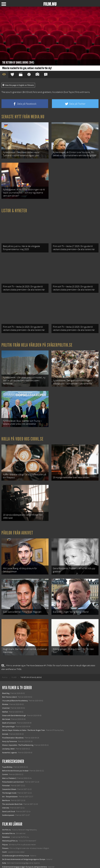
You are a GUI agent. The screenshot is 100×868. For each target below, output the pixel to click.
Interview (6, 793)
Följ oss (5, 829)
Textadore (6, 855)
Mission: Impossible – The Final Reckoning (18, 730)
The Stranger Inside (9, 778)
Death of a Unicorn (9, 708)
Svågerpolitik (7, 863)
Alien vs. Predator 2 (9, 763)
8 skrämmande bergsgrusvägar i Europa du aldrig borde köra (24, 852)
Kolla (4, 848)
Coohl (4, 837)
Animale (5, 719)
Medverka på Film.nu (10, 826)
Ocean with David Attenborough (14, 700)
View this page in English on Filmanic (18, 85)
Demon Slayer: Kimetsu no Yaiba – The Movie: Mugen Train (24, 715)
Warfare (5, 697)
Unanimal (6, 693)
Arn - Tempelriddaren (10, 782)
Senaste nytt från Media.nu (23, 117)
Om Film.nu (7, 815)
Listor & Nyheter (14, 208)
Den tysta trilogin (9, 711)
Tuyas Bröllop (7, 752)
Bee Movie (6, 785)
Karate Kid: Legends (10, 737)
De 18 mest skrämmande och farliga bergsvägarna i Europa (24, 844)
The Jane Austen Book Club (12, 789)
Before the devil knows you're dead (15, 756)
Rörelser (5, 689)
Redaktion (6, 822)
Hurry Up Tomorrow (10, 726)
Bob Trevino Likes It (9, 682)
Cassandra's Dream (9, 774)
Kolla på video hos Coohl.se (22, 430)
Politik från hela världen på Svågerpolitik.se (37, 339)
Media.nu (6, 859)
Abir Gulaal (6, 704)
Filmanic (5, 833)
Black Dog (6, 678)
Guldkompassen (8, 800)
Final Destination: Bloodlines (13, 723)
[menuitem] (5, 662)
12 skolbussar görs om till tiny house (16, 840)
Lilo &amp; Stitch (8, 734)
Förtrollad (6, 770)
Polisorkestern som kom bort (13, 767)
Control (5, 759)
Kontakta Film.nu (9, 818)
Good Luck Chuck (9, 796)
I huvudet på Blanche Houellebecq (15, 685)
